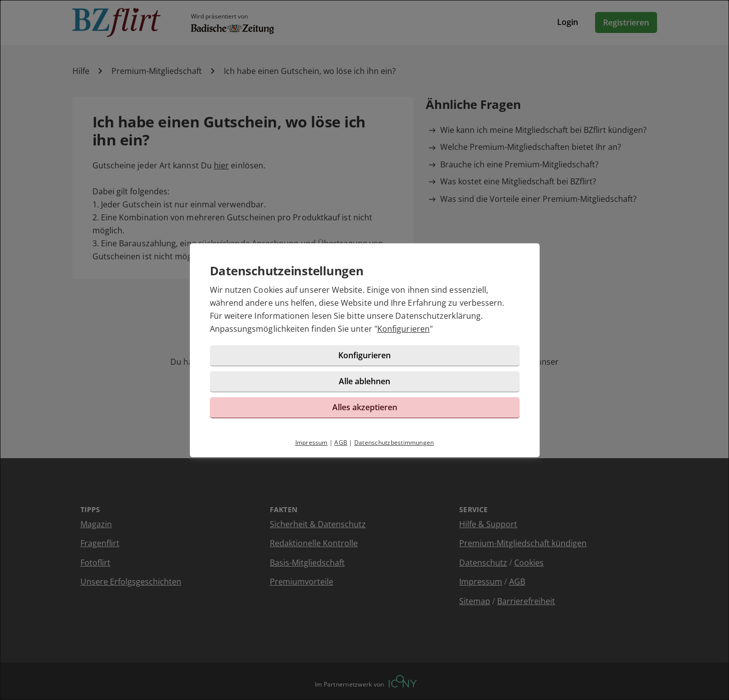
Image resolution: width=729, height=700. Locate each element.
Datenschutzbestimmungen (394, 442)
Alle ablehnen (364, 381)
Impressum (312, 442)
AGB (341, 442)
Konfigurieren (403, 329)
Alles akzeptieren (365, 407)
